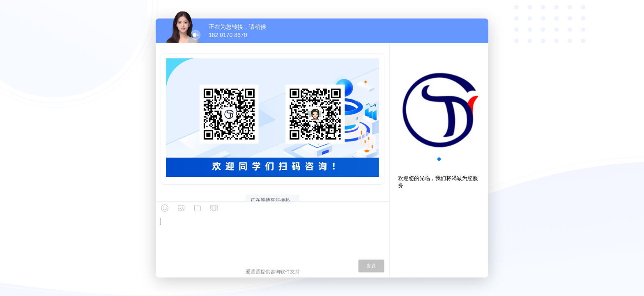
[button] (439, 159)
